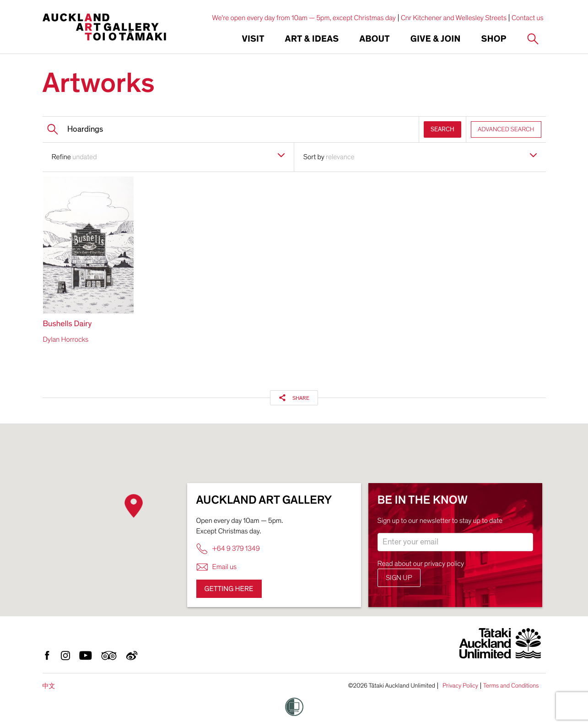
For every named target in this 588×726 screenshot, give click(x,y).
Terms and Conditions (511, 686)
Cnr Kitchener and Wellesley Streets (454, 18)
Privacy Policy (460, 686)
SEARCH (442, 129)
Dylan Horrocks (66, 339)
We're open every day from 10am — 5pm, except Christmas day (304, 18)
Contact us (528, 18)
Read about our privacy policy (421, 564)
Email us (217, 567)
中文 (49, 686)
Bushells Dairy (67, 324)
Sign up (399, 578)
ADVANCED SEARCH (506, 129)
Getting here (229, 589)
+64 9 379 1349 (228, 549)
